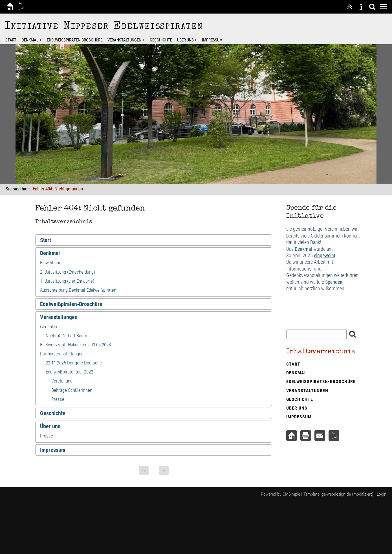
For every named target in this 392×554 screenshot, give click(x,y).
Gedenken (49, 327)
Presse (58, 399)
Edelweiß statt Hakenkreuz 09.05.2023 (75, 345)
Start (11, 40)
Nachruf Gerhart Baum (66, 336)
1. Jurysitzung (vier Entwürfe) (67, 281)
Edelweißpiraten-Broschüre (75, 40)
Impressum (212, 40)
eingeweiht (325, 255)
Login (382, 494)
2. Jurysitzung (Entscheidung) (68, 272)
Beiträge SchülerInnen (72, 390)
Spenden (334, 282)
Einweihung (51, 263)
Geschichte (161, 40)
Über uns (185, 40)
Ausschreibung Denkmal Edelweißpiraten (78, 290)
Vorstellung (62, 381)
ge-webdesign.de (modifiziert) (347, 494)
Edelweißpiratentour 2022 (69, 372)
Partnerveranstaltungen (62, 354)
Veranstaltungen (124, 40)
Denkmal (30, 40)
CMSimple (291, 494)
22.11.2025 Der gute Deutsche (74, 363)
